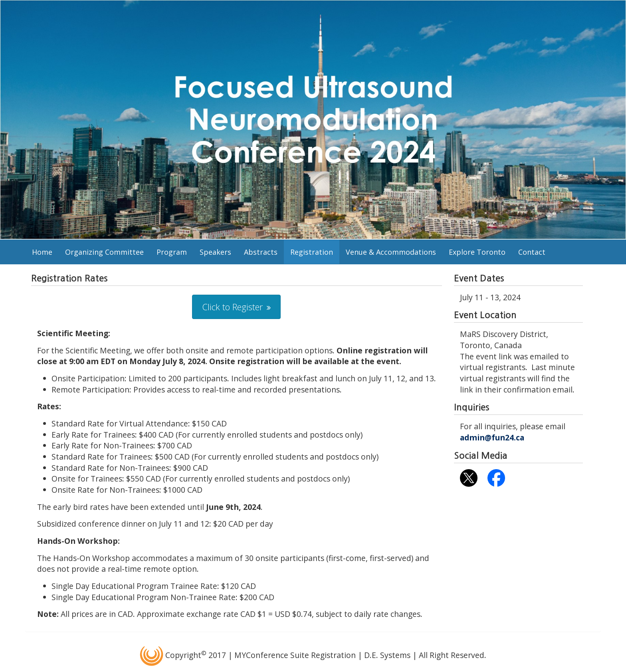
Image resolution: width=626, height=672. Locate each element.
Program (172, 252)
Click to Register (232, 307)
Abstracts (261, 252)
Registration (312, 252)
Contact (532, 252)
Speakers (215, 252)
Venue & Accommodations (391, 252)
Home (42, 252)
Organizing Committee (104, 252)
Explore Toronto (477, 252)
